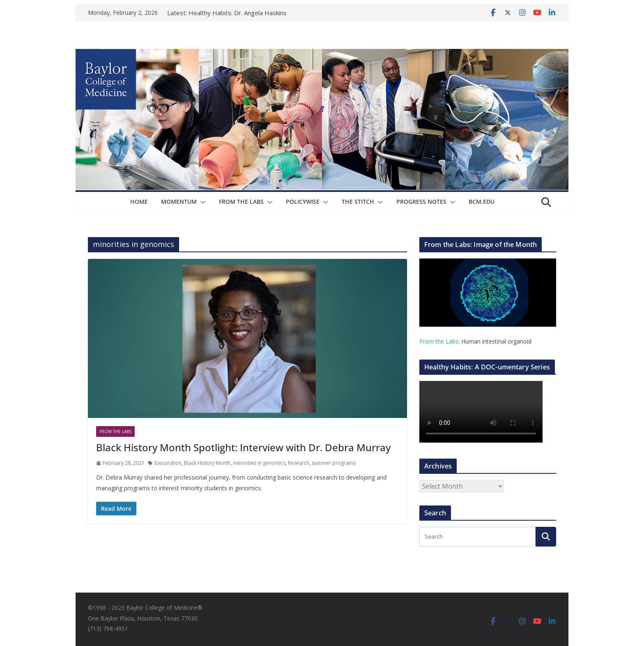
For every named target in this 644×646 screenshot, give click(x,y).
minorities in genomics (259, 463)
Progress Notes (421, 202)
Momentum (179, 202)
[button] (201, 202)
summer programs (334, 463)
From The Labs (241, 202)
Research (299, 463)
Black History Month (207, 463)
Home (139, 202)
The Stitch (358, 202)
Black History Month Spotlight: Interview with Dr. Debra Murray (243, 447)
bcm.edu (482, 202)
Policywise (303, 202)
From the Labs (439, 341)
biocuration (168, 463)
